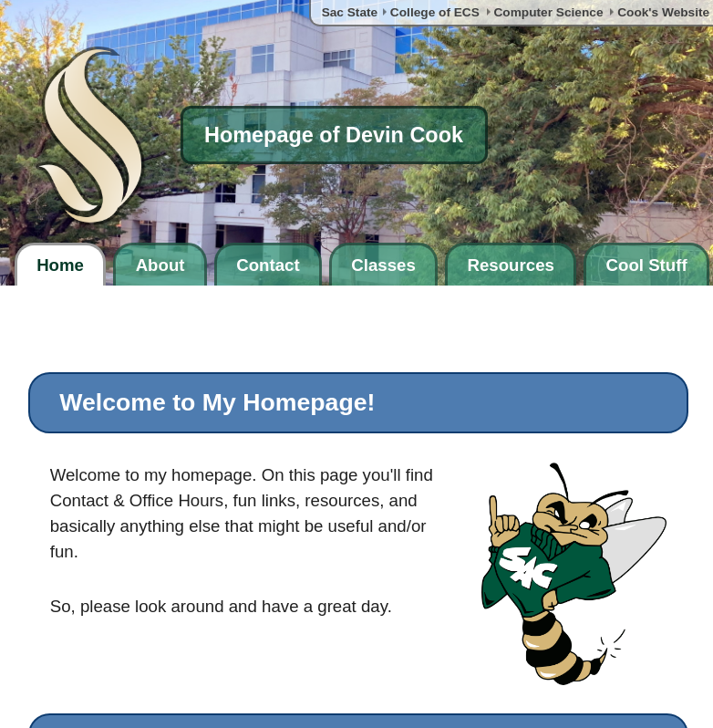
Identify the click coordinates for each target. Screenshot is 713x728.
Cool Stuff (647, 265)
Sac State (350, 12)
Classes (383, 265)
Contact (268, 265)
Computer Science (548, 12)
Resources (510, 265)
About (160, 265)
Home (60, 265)
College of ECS (435, 12)
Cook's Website (663, 12)
